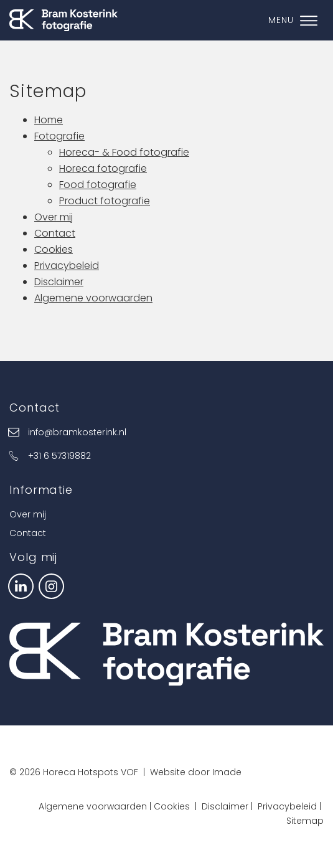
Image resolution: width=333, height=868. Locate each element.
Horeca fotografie (103, 168)
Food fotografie (98, 185)
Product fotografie (105, 201)
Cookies (54, 249)
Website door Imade (196, 772)
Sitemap (305, 821)
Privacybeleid (67, 266)
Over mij (54, 217)
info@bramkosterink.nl (77, 432)
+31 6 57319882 (59, 456)
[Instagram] (51, 585)
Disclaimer (59, 282)
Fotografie (59, 136)
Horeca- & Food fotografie (124, 152)
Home (49, 120)
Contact (55, 233)
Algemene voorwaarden (93, 298)
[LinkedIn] (21, 585)
